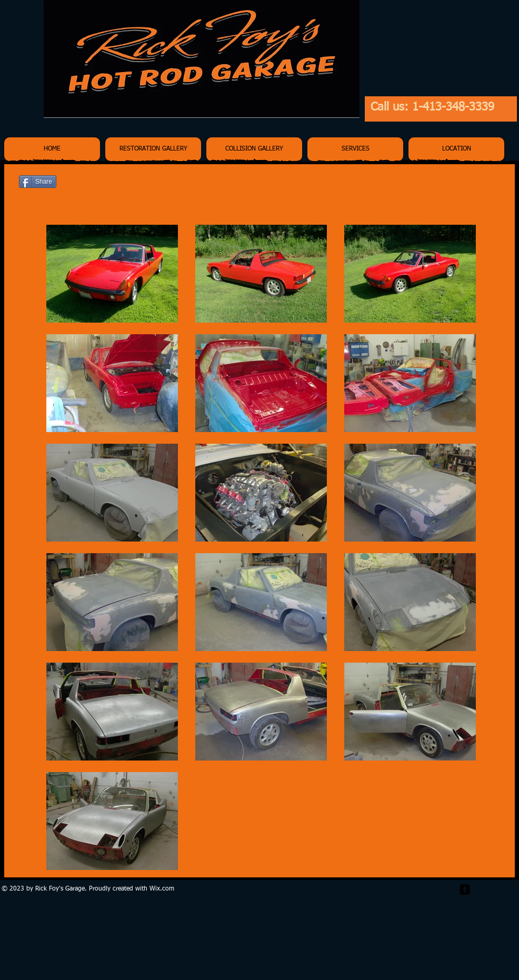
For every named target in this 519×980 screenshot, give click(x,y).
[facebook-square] (465, 889)
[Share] (38, 182)
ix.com (165, 889)
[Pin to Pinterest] (487, 183)
